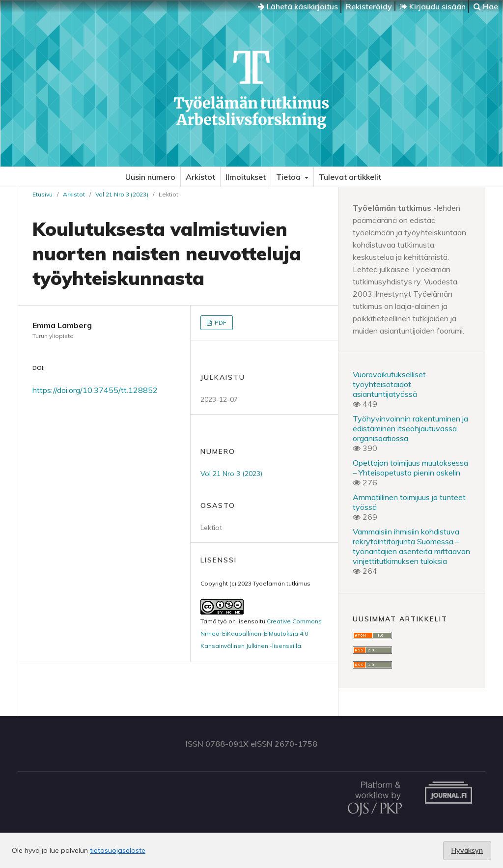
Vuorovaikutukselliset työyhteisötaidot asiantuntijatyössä (389, 384)
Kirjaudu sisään (433, 6)
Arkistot (200, 177)
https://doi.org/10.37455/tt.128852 (95, 390)
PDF (220, 322)
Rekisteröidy (369, 6)
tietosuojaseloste (118, 850)
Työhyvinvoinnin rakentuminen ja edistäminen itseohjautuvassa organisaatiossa (410, 428)
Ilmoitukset (246, 177)
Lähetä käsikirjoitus (298, 6)
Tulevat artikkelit (350, 177)
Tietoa (289, 177)
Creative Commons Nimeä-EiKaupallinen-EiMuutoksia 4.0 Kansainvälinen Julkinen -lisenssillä (261, 633)
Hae (486, 6)
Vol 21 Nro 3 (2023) (122, 194)
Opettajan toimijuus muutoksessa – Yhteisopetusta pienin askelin (410, 468)
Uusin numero (150, 177)
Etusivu (42, 194)
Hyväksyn (467, 850)
